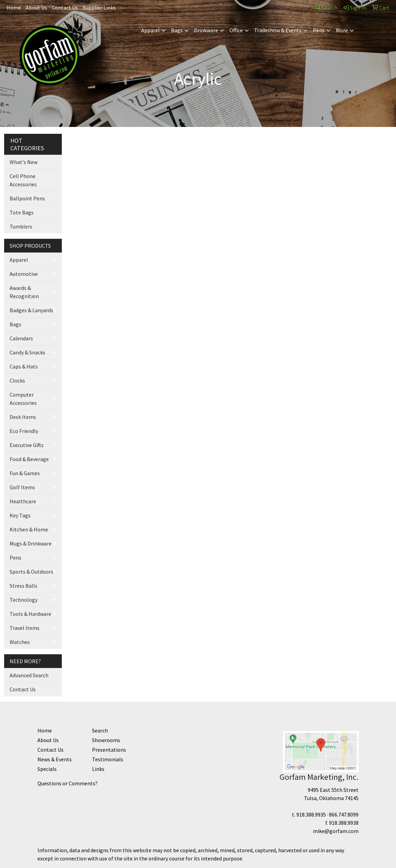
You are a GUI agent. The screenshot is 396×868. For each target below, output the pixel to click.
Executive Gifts (27, 445)
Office (236, 30)
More (342, 30)
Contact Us (65, 8)
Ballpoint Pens (27, 198)
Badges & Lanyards (31, 310)
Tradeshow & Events (278, 30)
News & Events (55, 759)
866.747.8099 (344, 814)
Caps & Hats (24, 366)
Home (14, 8)
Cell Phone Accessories (23, 180)
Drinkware (206, 30)
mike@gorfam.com (336, 831)
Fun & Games (25, 473)
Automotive (24, 274)
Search (326, 8)
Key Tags (20, 515)
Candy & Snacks (27, 352)
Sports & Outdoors (31, 572)
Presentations (109, 750)
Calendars (21, 338)
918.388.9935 (311, 814)
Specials (47, 769)
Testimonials (108, 759)
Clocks (17, 380)
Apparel (150, 30)
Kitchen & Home (29, 529)
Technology (24, 600)
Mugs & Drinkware (31, 543)
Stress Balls (24, 586)
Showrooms (106, 740)
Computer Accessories (23, 399)
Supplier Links (99, 8)
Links (98, 769)
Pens (319, 30)
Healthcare (23, 501)
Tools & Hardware (30, 614)
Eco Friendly (24, 431)
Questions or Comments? (67, 783)
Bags (177, 30)
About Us (36, 8)
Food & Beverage (29, 459)
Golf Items (22, 487)
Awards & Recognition (24, 292)
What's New (24, 162)
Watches (20, 642)
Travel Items (25, 628)
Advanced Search (29, 675)
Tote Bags (22, 212)
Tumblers (21, 226)
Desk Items (23, 417)
